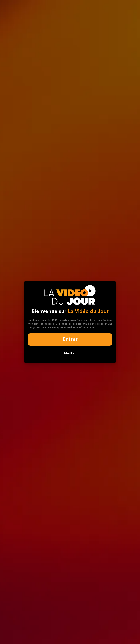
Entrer (70, 339)
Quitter (70, 353)
